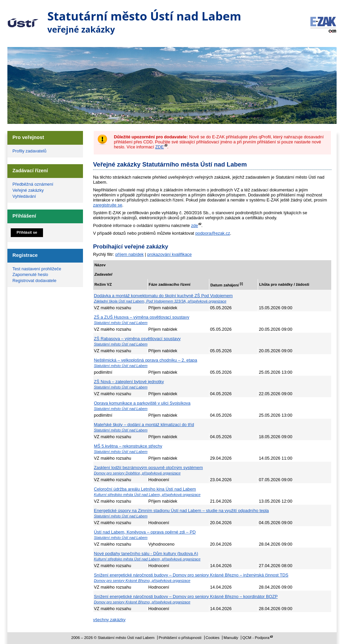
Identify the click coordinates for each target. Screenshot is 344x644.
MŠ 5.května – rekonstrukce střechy (128, 446)
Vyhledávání (24, 196)
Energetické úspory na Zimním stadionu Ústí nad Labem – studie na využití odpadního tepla (182, 511)
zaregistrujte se (108, 205)
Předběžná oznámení (33, 184)
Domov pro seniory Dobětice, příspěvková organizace (137, 473)
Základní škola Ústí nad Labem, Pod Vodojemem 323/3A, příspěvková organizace (160, 301)
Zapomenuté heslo (30, 274)
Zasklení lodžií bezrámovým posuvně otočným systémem (148, 468)
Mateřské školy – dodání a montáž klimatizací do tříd (144, 425)
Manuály (231, 638)
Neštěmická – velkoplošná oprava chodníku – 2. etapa (146, 360)
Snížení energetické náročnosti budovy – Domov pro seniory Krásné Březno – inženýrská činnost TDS (191, 575)
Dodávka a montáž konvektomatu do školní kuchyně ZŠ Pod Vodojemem (163, 296)
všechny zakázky (109, 620)
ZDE (160, 147)
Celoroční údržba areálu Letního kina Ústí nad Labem (145, 489)
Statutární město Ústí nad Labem (23, 18)
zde (195, 225)
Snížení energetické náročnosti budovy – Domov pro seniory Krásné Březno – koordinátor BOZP (186, 596)
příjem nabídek (130, 254)
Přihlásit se (27, 232)
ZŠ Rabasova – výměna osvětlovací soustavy (137, 339)
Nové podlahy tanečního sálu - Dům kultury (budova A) (146, 554)
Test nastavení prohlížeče (37, 269)
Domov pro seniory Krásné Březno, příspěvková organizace (142, 581)
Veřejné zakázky (28, 190)
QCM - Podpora (256, 638)
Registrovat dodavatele (34, 281)
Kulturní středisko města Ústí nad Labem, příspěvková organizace (147, 495)
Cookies (213, 638)
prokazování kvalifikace (169, 254)
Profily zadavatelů (29, 151)
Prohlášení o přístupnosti (180, 638)
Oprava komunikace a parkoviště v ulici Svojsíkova (142, 403)
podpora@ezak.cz (212, 233)
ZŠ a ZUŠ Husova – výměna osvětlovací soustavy (142, 317)
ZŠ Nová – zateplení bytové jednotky (129, 382)
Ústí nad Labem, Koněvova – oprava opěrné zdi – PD (145, 532)
